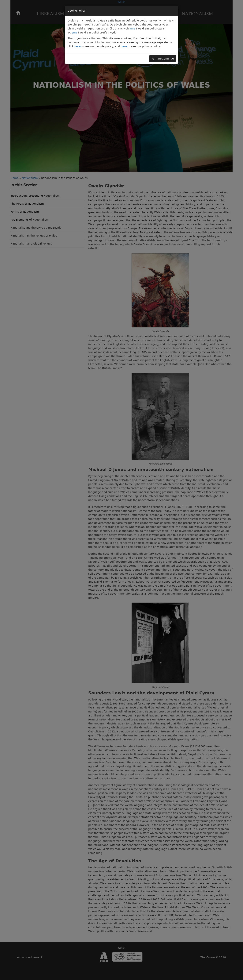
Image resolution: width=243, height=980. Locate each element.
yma (132, 29)
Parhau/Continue (163, 59)
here (78, 46)
